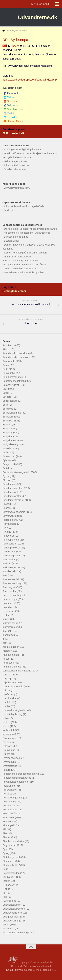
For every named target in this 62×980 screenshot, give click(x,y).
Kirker (6, 659)
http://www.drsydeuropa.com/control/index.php (30, 80)
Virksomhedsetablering (15, 932)
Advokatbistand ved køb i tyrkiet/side (24, 206)
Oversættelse (10, 766)
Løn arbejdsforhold (13, 686)
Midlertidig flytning (13, 714)
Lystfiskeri (8, 694)
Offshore (8, 746)
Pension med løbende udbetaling (21, 774)
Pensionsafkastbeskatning (17, 778)
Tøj (5, 893)
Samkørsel (9, 817)
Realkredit (8, 794)
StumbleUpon (13, 109)
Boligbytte (8, 409)
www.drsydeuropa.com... (18, 188)
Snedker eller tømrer (15, 169)
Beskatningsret (11, 385)
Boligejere (8, 417)
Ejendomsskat (11, 492)
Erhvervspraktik (11, 516)
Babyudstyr (9, 373)
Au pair (7, 365)
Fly (4, 528)
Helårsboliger (10, 599)
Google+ (10, 101)
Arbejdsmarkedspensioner (17, 357)
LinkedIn (10, 117)
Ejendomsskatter (12, 496)
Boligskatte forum (12, 440)
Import (6, 619)
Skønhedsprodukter (14, 841)
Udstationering (11, 921)
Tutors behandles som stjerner (21, 268)
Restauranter (10, 809)
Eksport (7, 504)
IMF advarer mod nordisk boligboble (24, 272)
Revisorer (8, 813)
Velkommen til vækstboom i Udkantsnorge (27, 233)
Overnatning (10, 762)
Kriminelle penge (12, 667)
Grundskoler (10, 591)
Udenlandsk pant (12, 905)
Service (7, 821)
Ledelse (7, 675)
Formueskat (9, 552)
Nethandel (9, 730)
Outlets (7, 754)
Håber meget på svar (16, 161)
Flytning (7, 532)
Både (6, 369)
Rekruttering (10, 802)
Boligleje (8, 428)
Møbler (7, 722)
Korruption (9, 663)
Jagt (5, 643)
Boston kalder (12, 241)
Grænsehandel (11, 579)
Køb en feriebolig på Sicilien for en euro (26, 253)
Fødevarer (9, 536)
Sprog (6, 853)
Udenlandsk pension (14, 909)
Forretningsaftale (12, 555)
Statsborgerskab (12, 857)
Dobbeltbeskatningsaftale (17, 472)
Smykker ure (10, 845)
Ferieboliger (9, 520)
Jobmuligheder (11, 647)
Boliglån (7, 425)
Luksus (7, 690)
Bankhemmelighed (13, 377)
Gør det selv (10, 571)
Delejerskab (9, 464)
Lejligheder (9, 682)
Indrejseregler (10, 627)
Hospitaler (8, 603)
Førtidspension (11, 540)
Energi (6, 508)
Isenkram (8, 635)
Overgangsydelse (12, 758)
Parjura (7, 770)
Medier (7, 706)
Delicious (11, 105)
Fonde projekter (11, 548)
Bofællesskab (10, 401)
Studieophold (10, 865)
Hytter (6, 615)
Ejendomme (9, 484)
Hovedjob (8, 607)
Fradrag (7, 563)
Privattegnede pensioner (16, 782)
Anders (15, 46)
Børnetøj (8, 397)
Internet (7, 631)
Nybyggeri (8, 734)
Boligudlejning (11, 444)
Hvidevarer (9, 611)
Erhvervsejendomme (14, 512)
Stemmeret (9, 861)
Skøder (7, 837)
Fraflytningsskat (11, 567)
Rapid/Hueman (15, 970)
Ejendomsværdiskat (14, 500)
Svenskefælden (11, 873)
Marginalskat (10, 698)
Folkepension (10, 544)
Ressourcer (9, 805)
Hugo (44, 970)
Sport (6, 849)
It (4, 639)
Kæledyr (7, 651)
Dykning (7, 476)
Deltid (6, 468)
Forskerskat (9, 559)
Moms (6, 726)
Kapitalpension (11, 655)
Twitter (9, 97)
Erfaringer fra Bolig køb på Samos (23, 149)
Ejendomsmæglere (13, 488)
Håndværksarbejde (13, 595)
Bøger (6, 393)
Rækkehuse (9, 790)
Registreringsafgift (13, 798)
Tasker (6, 881)
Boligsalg (8, 432)
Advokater (8, 345)
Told (5, 897)
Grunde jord (9, 587)
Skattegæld (9, 825)
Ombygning (9, 750)
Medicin (7, 702)
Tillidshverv (9, 885)
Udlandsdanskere (12, 913)
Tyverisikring (10, 901)
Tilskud (7, 889)
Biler (5, 389)
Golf (5, 575)
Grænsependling (12, 583)
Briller (6, 452)
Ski (5, 829)
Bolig (6, 405)
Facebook (11, 94)
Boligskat (8, 436)
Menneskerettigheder (14, 710)
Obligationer (10, 738)
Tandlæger (9, 877)
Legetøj (7, 678)
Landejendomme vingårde (17, 671)
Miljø (5, 718)
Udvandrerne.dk (37, 17)
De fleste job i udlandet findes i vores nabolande (30, 229)
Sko (5, 833)
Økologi (7, 742)
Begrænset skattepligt (15, 381)
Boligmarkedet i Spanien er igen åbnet (25, 264)
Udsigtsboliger (11, 917)
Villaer (6, 925)
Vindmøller (9, 928)
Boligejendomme (12, 413)
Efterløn (7, 480)
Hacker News (13, 121)
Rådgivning (9, 786)
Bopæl (6, 448)
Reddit (9, 113)
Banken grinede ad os (16, 237)
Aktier (6, 349)
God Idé (8, 210)
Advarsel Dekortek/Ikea (17, 165)
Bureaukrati (9, 456)
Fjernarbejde (10, 524)
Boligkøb (8, 421)
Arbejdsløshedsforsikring (16, 353)
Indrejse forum (11, 623)
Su (4, 869)
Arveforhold (9, 361)
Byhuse (7, 460)
